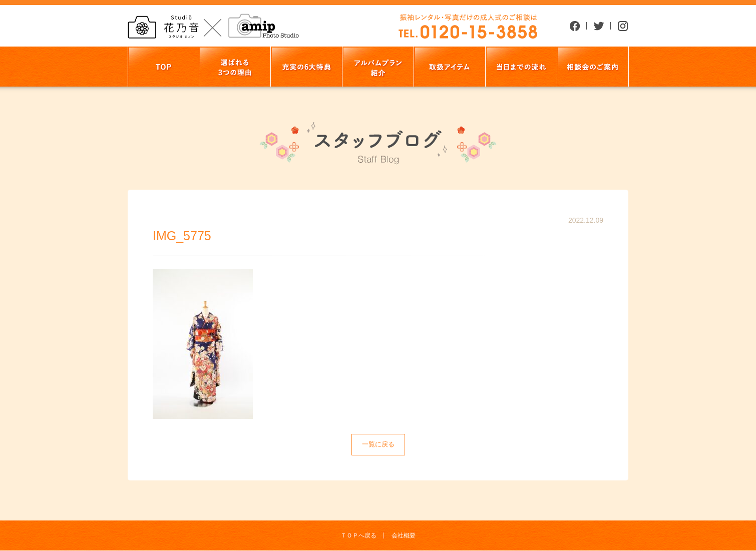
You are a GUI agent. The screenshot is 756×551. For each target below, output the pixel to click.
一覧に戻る (378, 444)
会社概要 (404, 535)
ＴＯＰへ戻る (358, 535)
